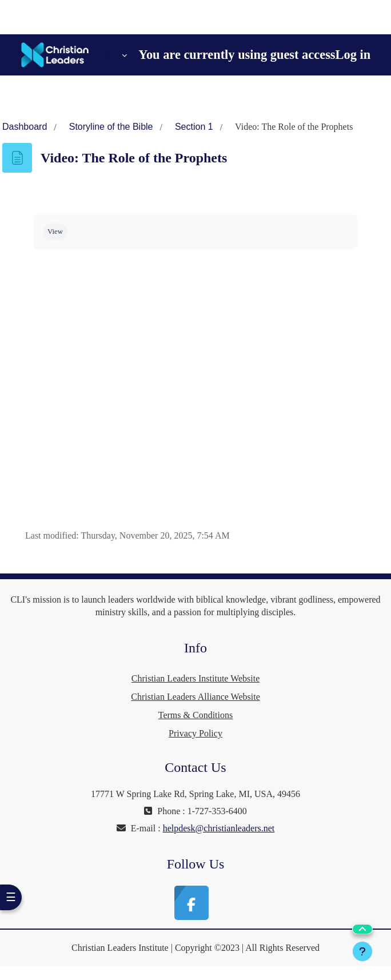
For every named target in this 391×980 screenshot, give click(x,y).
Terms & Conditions (195, 715)
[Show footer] (362, 951)
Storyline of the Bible (111, 127)
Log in (353, 55)
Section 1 (194, 127)
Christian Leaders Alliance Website (195, 697)
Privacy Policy (195, 733)
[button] (116, 55)
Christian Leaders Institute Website (196, 678)
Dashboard (25, 127)
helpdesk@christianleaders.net (219, 828)
